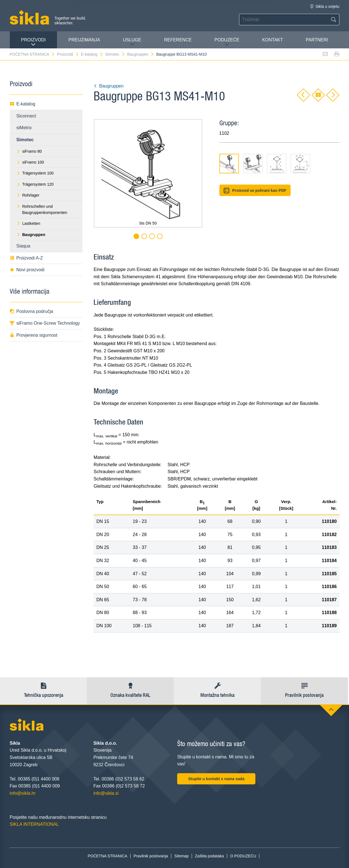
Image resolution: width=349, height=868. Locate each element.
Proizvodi (33, 42)
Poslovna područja (32, 311)
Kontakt (272, 40)
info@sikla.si (106, 793)
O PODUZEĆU (243, 856)
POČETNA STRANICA (33, 54)
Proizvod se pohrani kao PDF (255, 191)
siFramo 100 (30, 162)
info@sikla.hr (23, 793)
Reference (178, 40)
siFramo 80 (29, 151)
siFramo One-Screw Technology (45, 323)
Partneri (317, 40)
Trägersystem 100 (35, 173)
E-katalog (92, 54)
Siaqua (23, 246)
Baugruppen (141, 54)
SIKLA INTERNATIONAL (34, 824)
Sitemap (181, 856)
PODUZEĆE (227, 42)
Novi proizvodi (27, 270)
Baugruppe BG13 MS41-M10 (181, 54)
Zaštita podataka (210, 856)
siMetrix (24, 128)
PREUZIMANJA (84, 40)
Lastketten (29, 223)
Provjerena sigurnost (34, 335)
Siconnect (26, 116)
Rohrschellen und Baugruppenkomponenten (42, 209)
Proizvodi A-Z (26, 258)
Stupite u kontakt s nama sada (216, 779)
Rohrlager (28, 195)
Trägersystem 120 (35, 184)
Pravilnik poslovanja (151, 856)
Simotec (115, 54)
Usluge (132, 42)
